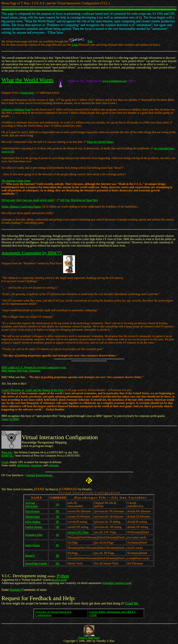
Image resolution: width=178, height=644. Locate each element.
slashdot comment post (117, 583)
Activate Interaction (31, 504)
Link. (75, 45)
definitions (23, 465)
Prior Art (7, 452)
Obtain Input (32, 517)
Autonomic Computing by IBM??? (32, 253)
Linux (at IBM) (10, 419)
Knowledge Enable (36, 563)
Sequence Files (34, 535)
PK (58, 511)
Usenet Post (27, 93)
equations (36, 465)
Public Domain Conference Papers (21, 207)
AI (58, 504)
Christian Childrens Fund (16, 110)
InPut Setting (33, 522)
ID (58, 556)
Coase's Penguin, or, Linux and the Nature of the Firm (33, 390)
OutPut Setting (34, 527)
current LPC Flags (78, 532)
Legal (5, 462)
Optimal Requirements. (39, 475)
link (90, 41)
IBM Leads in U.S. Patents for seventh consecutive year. (34, 367)
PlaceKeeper (32, 511)
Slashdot (16, 590)
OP (58, 527)
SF (58, 535)
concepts (53, 465)
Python (63, 576)
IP (58, 522)
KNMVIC (8, 456)
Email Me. (132, 603)
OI (58, 517)
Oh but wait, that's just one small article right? (28, 200)
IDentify (30, 556)
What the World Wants (28, 80)
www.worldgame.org (114, 81)
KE (57, 563)
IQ (58, 545)
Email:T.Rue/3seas (89, 638)
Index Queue (33, 545)
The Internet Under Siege (16, 181)
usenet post (59, 580)
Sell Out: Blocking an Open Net (78, 200)
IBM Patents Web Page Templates (21, 371)
